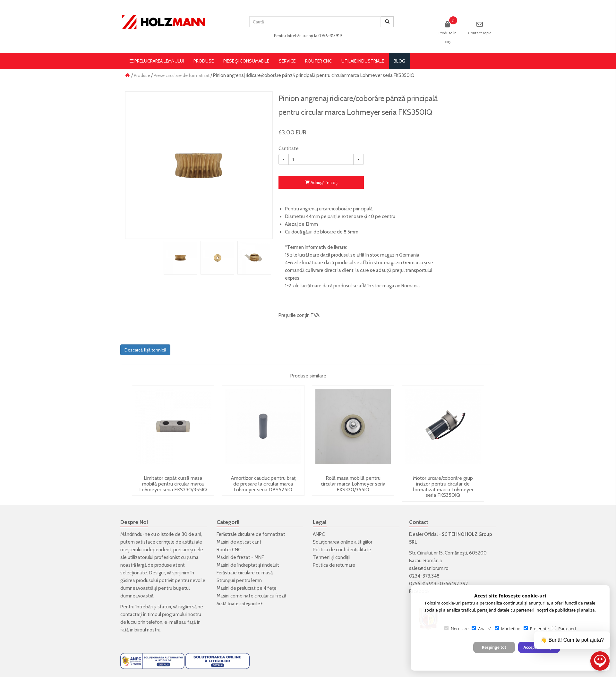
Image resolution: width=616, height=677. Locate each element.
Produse (204, 61)
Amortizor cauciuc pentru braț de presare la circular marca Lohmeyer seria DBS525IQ (263, 484)
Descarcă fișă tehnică (145, 350)
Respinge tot (494, 647)
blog (399, 61)
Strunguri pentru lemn (239, 580)
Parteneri (564, 629)
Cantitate (289, 148)
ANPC (319, 534)
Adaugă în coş (321, 182)
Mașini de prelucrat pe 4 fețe (247, 588)
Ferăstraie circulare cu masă (245, 573)
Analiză (482, 629)
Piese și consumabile (246, 61)
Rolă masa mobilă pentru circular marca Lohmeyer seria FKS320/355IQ (353, 484)
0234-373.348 (424, 576)
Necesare (456, 629)
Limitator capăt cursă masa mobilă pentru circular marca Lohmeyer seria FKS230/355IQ (173, 484)
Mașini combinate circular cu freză (251, 596)
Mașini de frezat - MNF (240, 557)
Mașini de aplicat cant (239, 542)
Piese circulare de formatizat (182, 75)
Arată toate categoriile (240, 604)
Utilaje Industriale (363, 61)
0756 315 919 (423, 584)
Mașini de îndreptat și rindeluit (248, 565)
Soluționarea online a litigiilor (342, 542)
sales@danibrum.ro (429, 568)
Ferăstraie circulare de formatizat (251, 534)
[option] (199, 165)
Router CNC (318, 61)
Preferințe (536, 629)
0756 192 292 (454, 584)
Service (287, 61)
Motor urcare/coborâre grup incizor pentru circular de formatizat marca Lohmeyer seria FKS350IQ (443, 487)
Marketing (508, 629)
